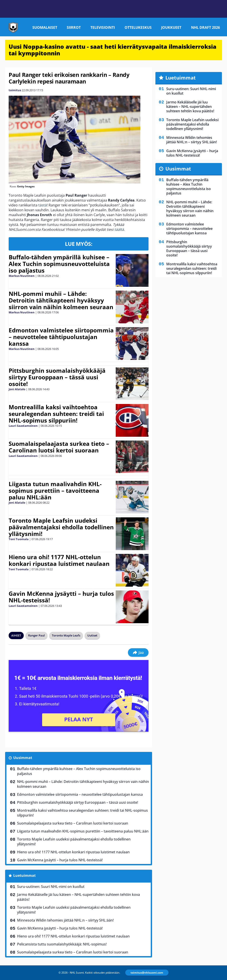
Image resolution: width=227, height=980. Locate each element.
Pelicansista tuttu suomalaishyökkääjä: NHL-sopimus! (62, 944)
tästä (43, 205)
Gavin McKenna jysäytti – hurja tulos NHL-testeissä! (61, 597)
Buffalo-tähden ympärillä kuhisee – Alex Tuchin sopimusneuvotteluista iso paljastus (59, 264)
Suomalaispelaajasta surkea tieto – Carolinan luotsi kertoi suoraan (59, 447)
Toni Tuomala (19, 539)
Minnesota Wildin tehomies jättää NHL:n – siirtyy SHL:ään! (65, 920)
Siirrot (74, 27)
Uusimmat (23, 758)
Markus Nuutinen (22, 276)
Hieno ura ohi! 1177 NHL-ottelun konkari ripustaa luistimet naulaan (59, 560)
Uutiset (92, 635)
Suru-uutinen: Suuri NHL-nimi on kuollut (51, 887)
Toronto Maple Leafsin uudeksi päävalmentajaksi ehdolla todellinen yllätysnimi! (61, 527)
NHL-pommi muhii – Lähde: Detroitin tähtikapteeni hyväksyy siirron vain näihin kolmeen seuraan (61, 300)
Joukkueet (171, 27)
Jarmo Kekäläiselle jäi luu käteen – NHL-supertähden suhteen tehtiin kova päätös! (78, 897)
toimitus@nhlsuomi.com (147, 973)
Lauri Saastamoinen (23, 426)
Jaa (138, 652)
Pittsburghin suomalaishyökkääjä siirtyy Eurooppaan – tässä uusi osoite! (57, 377)
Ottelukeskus (138, 27)
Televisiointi (103, 27)
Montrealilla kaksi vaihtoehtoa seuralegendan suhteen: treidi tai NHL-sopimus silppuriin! (56, 414)
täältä (119, 229)
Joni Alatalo (17, 389)
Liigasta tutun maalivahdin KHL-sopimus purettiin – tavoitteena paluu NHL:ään (55, 491)
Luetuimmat (24, 875)
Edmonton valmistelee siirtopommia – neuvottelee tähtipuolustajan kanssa (61, 337)
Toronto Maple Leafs (66, 635)
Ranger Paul (36, 635)
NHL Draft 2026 (205, 27)
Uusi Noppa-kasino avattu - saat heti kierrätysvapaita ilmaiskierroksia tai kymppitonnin (113, 50)
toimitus (15, 90)
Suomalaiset (45, 27)
